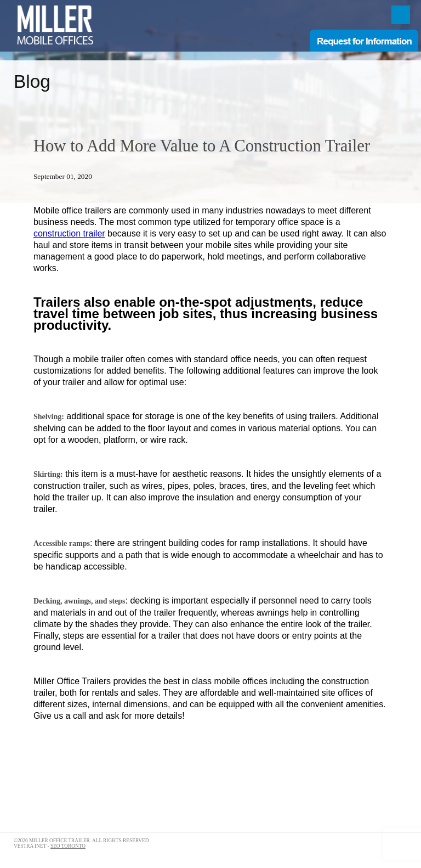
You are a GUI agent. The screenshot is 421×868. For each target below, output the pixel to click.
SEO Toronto (68, 846)
